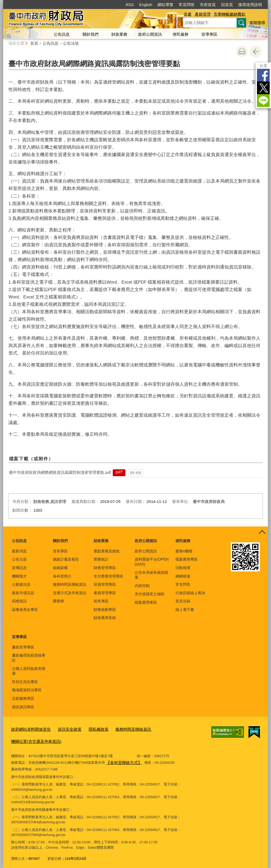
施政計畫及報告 (66, 559)
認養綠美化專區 (25, 610)
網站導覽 (165, 5)
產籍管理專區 (105, 593)
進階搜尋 (257, 23)
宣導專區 (209, 34)
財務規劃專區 (105, 610)
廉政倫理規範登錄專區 (29, 658)
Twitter (263, 88)
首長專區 (60, 551)
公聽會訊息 (21, 584)
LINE (263, 101)
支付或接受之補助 (150, 594)
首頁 (34, 43)
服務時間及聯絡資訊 (70, 584)
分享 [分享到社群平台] (263, 66)
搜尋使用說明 (250, 5)
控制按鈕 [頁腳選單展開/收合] (262, 532)
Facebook (263, 75)
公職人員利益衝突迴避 (29, 671)
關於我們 (91, 34)
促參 (188, 14)
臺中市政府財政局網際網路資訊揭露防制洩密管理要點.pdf (60, 472)
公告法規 (71, 43)
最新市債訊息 (23, 593)
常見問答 (187, 5)
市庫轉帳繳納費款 (229, 14)
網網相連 (183, 576)
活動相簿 (183, 568)
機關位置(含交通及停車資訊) (33, 740)
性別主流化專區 (25, 682)
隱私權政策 (89, 729)
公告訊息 (62, 34)
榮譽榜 (58, 601)
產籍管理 (203, 14)
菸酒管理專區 (105, 584)
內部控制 (142, 586)
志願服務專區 (23, 698)
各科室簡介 (62, 576)
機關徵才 (19, 576)
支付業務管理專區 (109, 576)
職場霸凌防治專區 (27, 690)
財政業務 (119, 34)
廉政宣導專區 (23, 647)
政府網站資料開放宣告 (28, 729)
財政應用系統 (105, 618)
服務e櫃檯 (184, 551)
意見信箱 (183, 601)
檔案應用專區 (146, 602)
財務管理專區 (105, 568)
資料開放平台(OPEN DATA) (152, 562)
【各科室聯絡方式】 (122, 760)
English (146, 5)
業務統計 (101, 559)
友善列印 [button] (242, 52)
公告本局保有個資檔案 (151, 575)
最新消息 (19, 551)
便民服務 (180, 34)
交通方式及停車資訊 (70, 593)
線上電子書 (185, 610)
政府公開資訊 (150, 34)
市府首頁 (208, 5)
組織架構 (60, 568)
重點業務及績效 (107, 551)
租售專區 (101, 601)
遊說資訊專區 (23, 707)
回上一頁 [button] (256, 52)
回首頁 (227, 5)
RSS (130, 5)
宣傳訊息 (19, 568)
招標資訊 (19, 601)
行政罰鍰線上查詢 (190, 593)
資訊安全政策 (63, 729)
